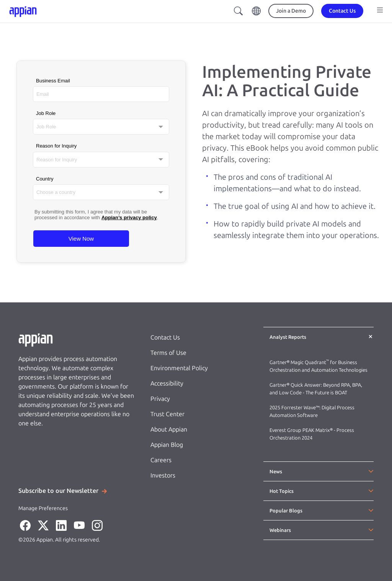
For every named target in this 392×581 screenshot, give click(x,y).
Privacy (160, 399)
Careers (161, 460)
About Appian (169, 429)
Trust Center (167, 414)
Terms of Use (168, 353)
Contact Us (165, 337)
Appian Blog (167, 445)
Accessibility (167, 383)
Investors (163, 475)
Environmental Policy (179, 368)
